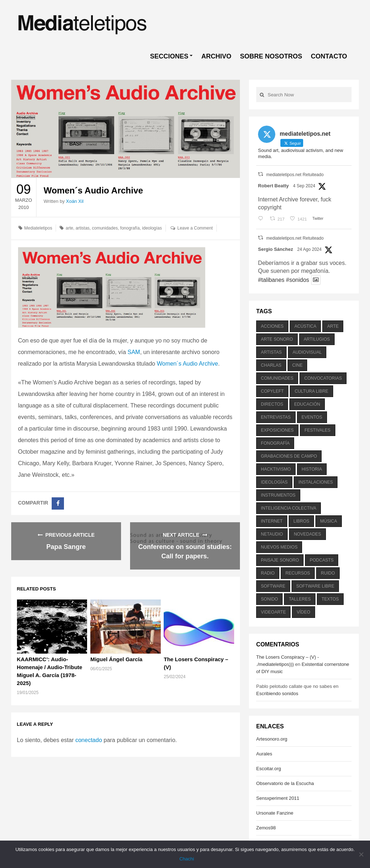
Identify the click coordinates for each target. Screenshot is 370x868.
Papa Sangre (66, 547)
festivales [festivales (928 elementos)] (318, 430)
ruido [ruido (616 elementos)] (328, 573)
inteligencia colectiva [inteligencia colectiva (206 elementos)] (289, 508)
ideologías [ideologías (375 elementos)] (274, 482)
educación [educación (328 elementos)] (307, 404)
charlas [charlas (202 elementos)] (271, 365)
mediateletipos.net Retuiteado (295, 175)
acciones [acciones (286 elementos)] (272, 326)
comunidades (105, 228)
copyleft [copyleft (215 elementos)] (272, 391)
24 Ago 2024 (309, 249)
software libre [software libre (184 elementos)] (315, 586)
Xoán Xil (75, 201)
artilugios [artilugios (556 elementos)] (317, 339)
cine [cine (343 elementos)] (298, 365)
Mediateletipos (38, 228)
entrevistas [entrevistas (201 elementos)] (276, 417)
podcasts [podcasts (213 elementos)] (322, 560)
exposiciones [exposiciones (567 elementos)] (277, 430)
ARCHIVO (216, 56)
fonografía (130, 228)
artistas (83, 228)
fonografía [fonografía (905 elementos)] (275, 443)
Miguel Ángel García (116, 659)
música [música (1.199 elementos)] (329, 521)
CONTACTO (329, 56)
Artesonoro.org (272, 739)
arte (70, 228)
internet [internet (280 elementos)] (272, 521)
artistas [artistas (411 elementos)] (271, 352)
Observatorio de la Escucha (285, 783)
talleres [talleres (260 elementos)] (300, 599)
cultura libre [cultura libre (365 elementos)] (311, 391)
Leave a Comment (195, 228)
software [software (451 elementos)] (273, 586)
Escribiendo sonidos (277, 693)
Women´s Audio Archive (188, 364)
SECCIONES (169, 56)
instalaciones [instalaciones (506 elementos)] (316, 482)
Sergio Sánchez (276, 249)
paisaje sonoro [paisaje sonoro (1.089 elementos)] (280, 560)
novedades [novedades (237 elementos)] (307, 534)
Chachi (187, 859)
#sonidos (297, 280)
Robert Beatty (273, 186)
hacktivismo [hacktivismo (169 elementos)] (276, 469)
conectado (89, 740)
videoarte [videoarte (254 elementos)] (273, 612)
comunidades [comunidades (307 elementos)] (277, 378)
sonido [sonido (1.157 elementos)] (269, 599)
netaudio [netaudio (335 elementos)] (272, 534)
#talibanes (271, 280)
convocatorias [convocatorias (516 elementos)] (323, 378)
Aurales (264, 754)
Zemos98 (266, 828)
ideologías (152, 228)
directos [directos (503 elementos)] (272, 404)
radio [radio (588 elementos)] (268, 573)
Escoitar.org (269, 769)
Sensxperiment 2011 (278, 798)
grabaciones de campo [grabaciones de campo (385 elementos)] (289, 456)
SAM (134, 352)
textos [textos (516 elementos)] (330, 599)
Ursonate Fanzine (275, 813)
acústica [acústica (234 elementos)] (306, 326)
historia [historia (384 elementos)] (312, 469)
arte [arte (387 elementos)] (333, 326)
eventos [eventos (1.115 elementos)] (312, 417)
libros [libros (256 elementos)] (301, 521)
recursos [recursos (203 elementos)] (298, 573)
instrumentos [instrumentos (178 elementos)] (278, 495)
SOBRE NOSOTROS (271, 56)
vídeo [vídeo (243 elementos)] (303, 612)
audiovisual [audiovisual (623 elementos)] (307, 352)
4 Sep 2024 (304, 186)
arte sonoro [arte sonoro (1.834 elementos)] (277, 339)
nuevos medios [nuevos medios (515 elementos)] (279, 547)
